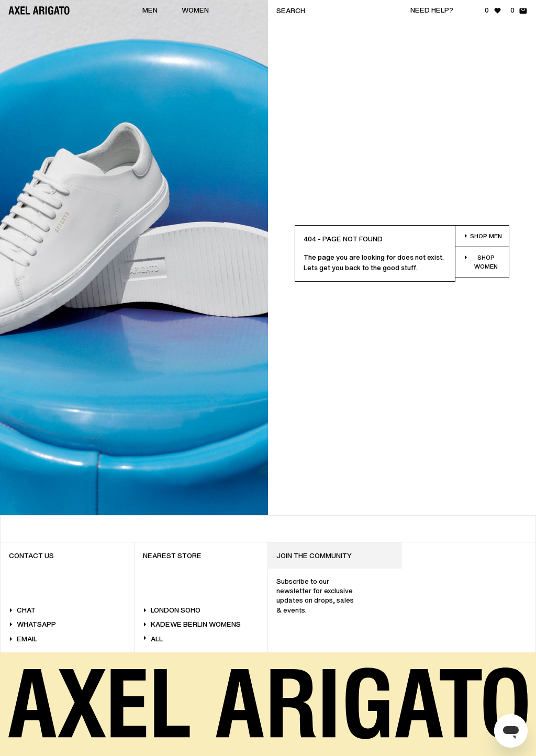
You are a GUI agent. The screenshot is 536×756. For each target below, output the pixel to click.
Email (23, 639)
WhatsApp (32, 624)
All (153, 639)
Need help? (432, 10)
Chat (22, 610)
